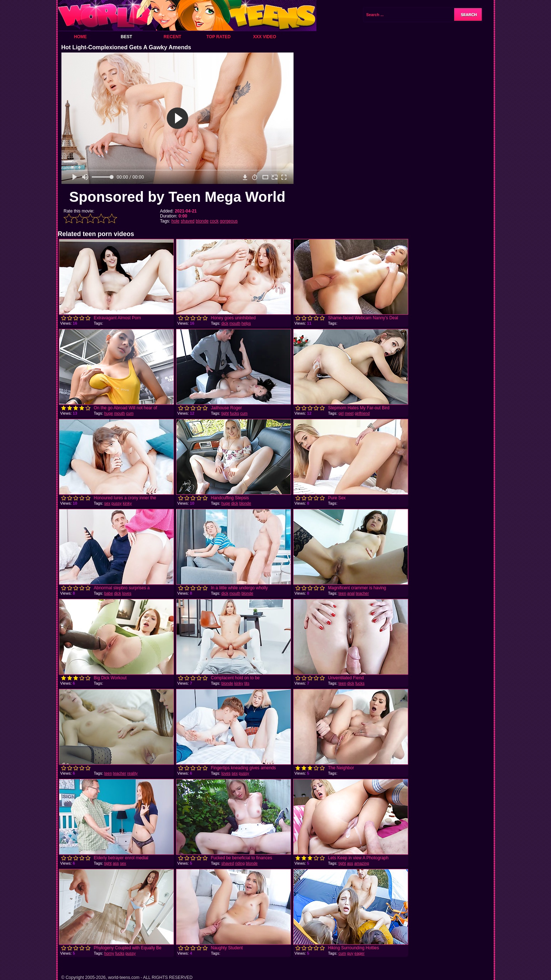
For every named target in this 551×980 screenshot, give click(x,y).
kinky (127, 503)
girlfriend (362, 413)
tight (225, 413)
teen (342, 593)
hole (176, 221)
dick (225, 323)
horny (109, 953)
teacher (362, 593)
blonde (202, 221)
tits (247, 683)
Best (126, 37)
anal (351, 593)
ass (116, 863)
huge (109, 413)
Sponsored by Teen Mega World (177, 197)
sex (107, 503)
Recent (172, 37)
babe (109, 593)
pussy (117, 503)
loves (127, 593)
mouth (235, 323)
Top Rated (219, 37)
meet (349, 413)
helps (246, 323)
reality (132, 773)
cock (214, 221)
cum (130, 413)
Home (80, 37)
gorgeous (229, 221)
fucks (235, 413)
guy (350, 953)
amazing (362, 863)
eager (360, 953)
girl (341, 413)
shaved (188, 221)
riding (240, 863)
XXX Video (265, 37)
